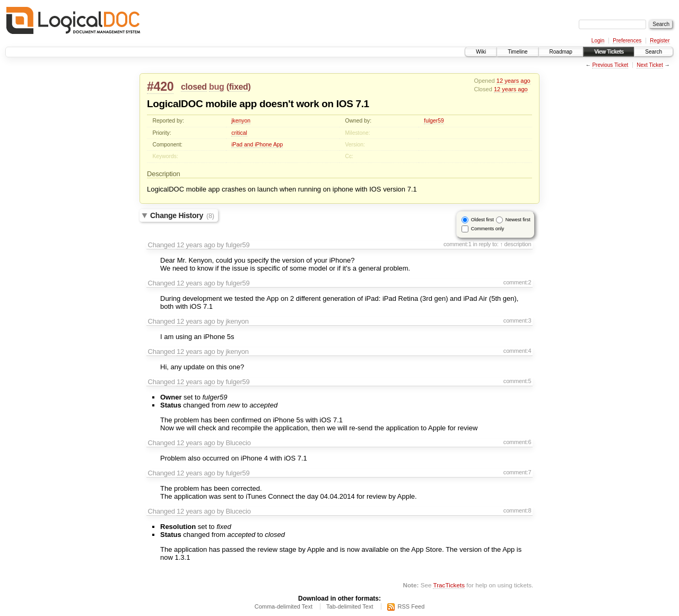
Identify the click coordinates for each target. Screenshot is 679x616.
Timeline (517, 52)
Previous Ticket (610, 65)
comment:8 (517, 510)
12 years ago (513, 81)
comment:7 (517, 472)
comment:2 (517, 282)
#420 (160, 86)
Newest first (518, 220)
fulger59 (434, 121)
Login (598, 41)
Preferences (627, 41)
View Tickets (609, 52)
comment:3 (517, 320)
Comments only (488, 229)
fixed (239, 87)
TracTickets (449, 585)
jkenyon (241, 121)
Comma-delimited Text (284, 606)
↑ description (515, 244)
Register (660, 41)
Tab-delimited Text (350, 606)
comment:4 (517, 351)
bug (216, 87)
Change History (182, 215)
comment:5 (517, 381)
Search (654, 52)
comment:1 (458, 244)
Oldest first (482, 220)
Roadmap (561, 52)
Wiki (481, 52)
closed (194, 87)
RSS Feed (411, 606)
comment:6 (517, 442)
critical (239, 133)
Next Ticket (650, 65)
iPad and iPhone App (257, 145)
